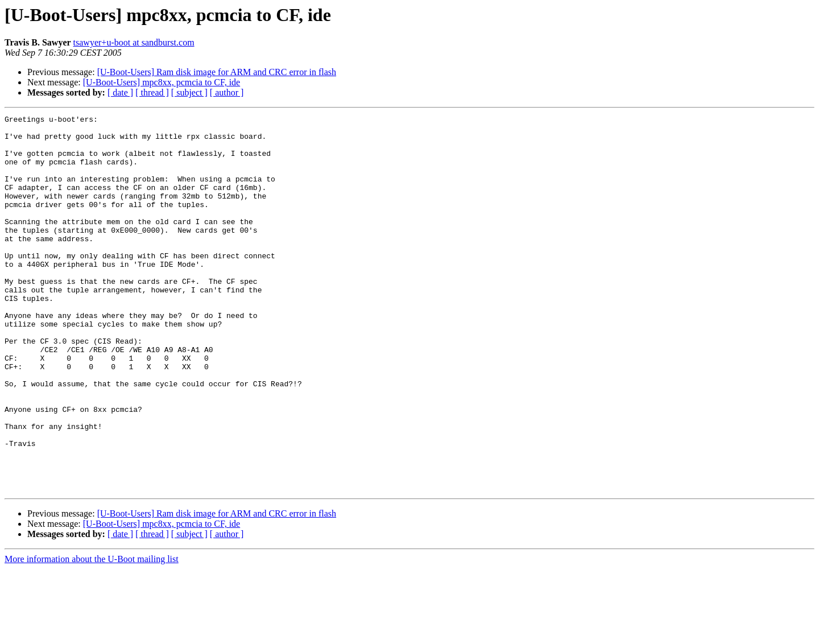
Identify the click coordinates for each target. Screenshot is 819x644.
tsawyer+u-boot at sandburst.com (134, 42)
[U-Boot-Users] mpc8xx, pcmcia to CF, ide (162, 82)
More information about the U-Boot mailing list (92, 634)
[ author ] (227, 92)
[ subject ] (189, 92)
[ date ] (120, 92)
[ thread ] (152, 92)
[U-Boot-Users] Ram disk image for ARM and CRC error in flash (217, 72)
